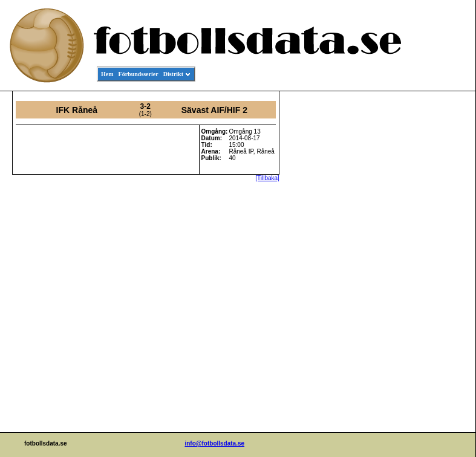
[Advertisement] (421, 276)
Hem (107, 74)
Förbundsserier (139, 74)
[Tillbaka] (267, 178)
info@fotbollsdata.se (214, 443)
